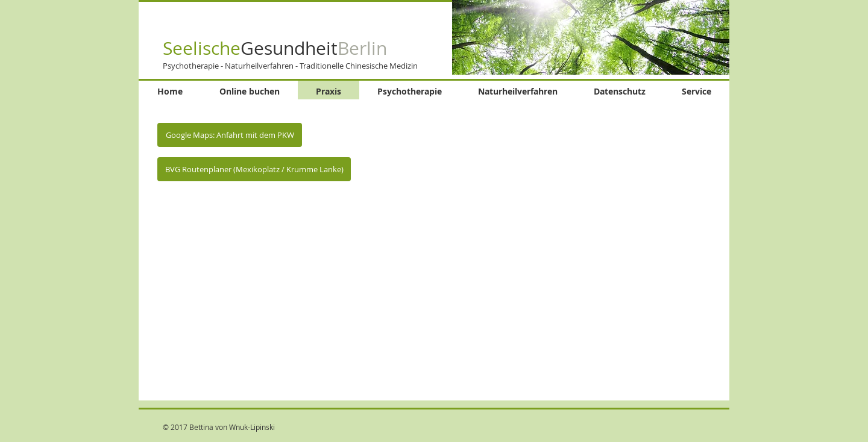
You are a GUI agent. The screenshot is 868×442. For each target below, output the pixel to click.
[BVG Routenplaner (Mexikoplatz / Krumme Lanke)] (254, 169)
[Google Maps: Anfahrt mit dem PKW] (230, 135)
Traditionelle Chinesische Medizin (359, 66)
